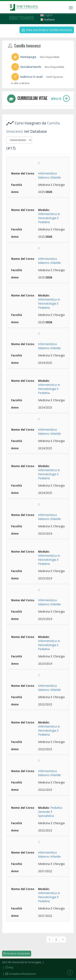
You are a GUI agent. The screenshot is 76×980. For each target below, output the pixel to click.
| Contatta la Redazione (19, 974)
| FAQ (8, 967)
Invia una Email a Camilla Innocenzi (47, 30)
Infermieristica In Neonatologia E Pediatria (49, 218)
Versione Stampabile (17, 954)
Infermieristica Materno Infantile (49, 175)
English (46, 15)
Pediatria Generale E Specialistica (50, 812)
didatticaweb (21, 18)
